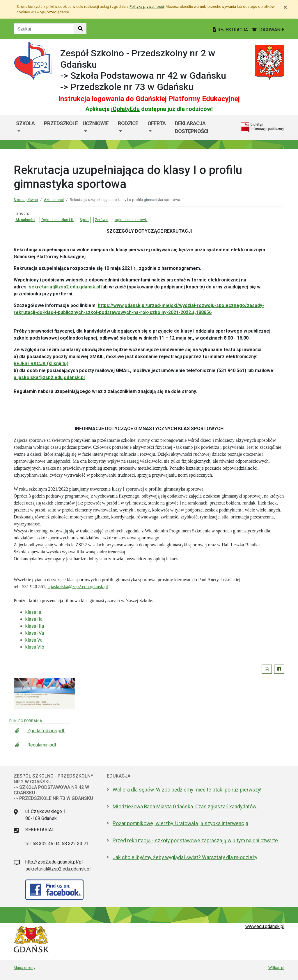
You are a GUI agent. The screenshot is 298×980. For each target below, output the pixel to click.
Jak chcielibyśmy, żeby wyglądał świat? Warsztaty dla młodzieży (185, 857)
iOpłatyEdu (125, 109)
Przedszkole (61, 123)
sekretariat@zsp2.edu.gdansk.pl (64, 287)
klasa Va (34, 640)
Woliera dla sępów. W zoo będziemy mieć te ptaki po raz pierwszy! (187, 790)
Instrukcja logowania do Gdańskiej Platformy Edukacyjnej (149, 99)
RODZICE (128, 123)
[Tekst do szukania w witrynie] (44, 29)
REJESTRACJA (231, 30)
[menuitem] (28, 127)
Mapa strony (24, 968)
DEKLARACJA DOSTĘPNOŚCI (191, 127)
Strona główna (26, 200)
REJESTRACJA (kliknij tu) (41, 364)
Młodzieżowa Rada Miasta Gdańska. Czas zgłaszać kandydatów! (185, 807)
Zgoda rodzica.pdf (46, 731)
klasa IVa (35, 633)
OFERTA (157, 123)
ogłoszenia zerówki (131, 220)
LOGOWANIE (268, 30)
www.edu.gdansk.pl (265, 926)
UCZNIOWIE (96, 123)
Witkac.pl (276, 968)
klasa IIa (34, 619)
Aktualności (54, 200)
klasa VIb (35, 647)
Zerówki (102, 220)
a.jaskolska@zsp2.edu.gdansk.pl (49, 377)
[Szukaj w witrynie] (80, 29)
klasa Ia (33, 612)
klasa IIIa (35, 626)
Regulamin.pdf (42, 745)
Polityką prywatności (147, 7)
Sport (84, 220)
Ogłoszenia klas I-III (57, 220)
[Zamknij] (285, 7)
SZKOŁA (25, 123)
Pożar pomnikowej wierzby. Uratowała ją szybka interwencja (180, 823)
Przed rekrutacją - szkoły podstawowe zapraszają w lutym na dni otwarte (195, 841)
